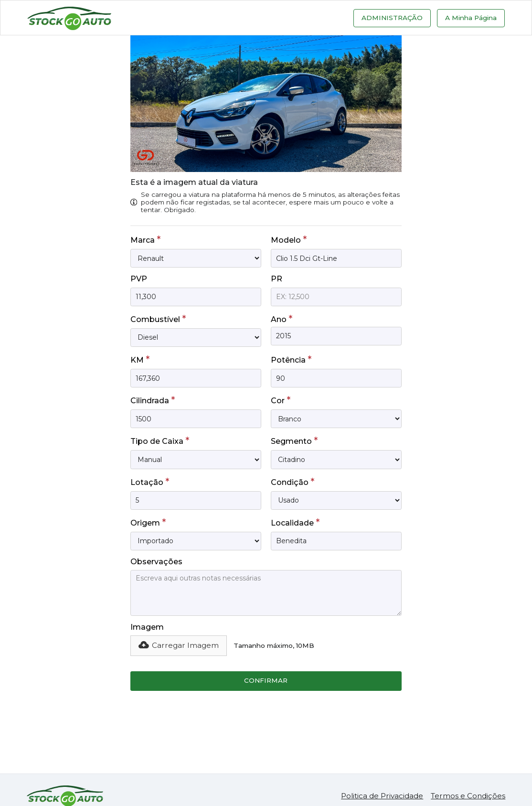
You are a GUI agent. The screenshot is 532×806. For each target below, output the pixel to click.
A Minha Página (471, 18)
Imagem (147, 627)
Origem (148, 522)
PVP (139, 279)
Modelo (289, 239)
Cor (281, 400)
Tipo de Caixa (160, 441)
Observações (156, 562)
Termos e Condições (468, 796)
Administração (392, 18)
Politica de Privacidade (382, 796)
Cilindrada (153, 400)
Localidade (295, 522)
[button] (179, 646)
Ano (282, 319)
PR (277, 279)
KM (140, 359)
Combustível (158, 319)
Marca (145, 239)
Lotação (150, 482)
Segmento (294, 441)
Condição (293, 482)
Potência (291, 359)
